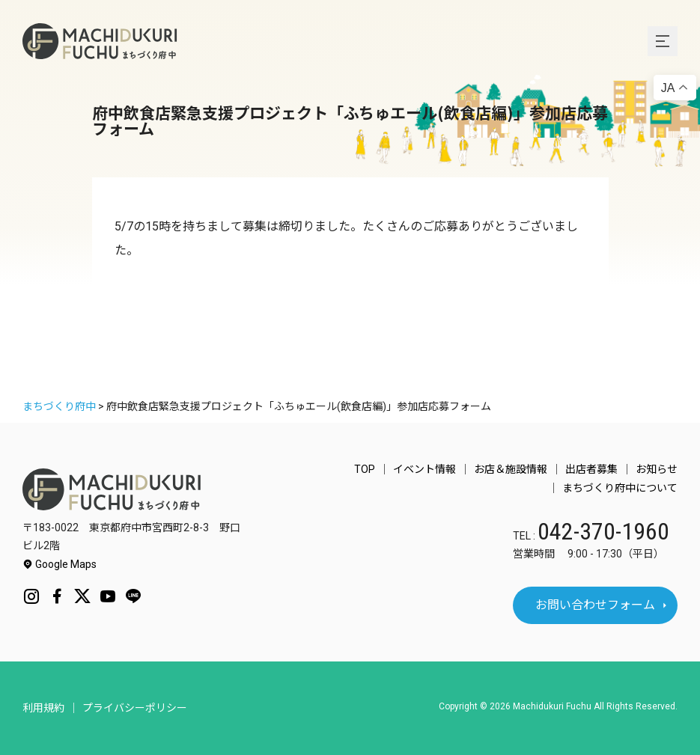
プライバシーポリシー (135, 708)
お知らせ (657, 469)
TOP (365, 469)
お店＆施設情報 (511, 469)
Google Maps (60, 564)
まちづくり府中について (620, 488)
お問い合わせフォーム (595, 605)
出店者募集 (591, 469)
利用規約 (43, 708)
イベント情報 (424, 469)
